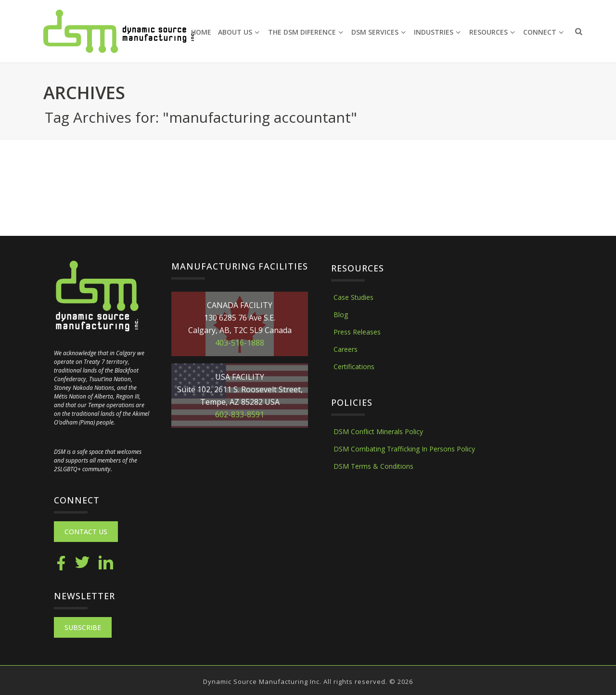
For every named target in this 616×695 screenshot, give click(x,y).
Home (201, 32)
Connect (543, 32)
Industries (437, 32)
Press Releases (357, 332)
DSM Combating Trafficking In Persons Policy (404, 449)
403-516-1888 (240, 343)
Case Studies (353, 297)
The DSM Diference (306, 32)
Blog (341, 315)
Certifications (354, 367)
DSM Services (379, 32)
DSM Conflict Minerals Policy (378, 431)
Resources (492, 32)
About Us (239, 32)
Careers (346, 349)
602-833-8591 (240, 414)
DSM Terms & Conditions (373, 466)
